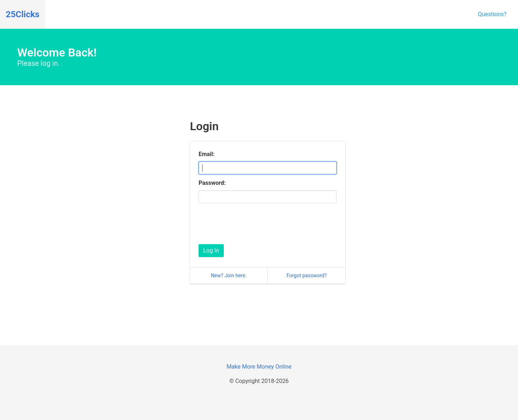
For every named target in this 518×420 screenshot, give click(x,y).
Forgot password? (306, 275)
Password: (212, 183)
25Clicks (23, 14)
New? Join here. (229, 275)
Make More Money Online (259, 367)
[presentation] (253, 222)
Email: (206, 154)
